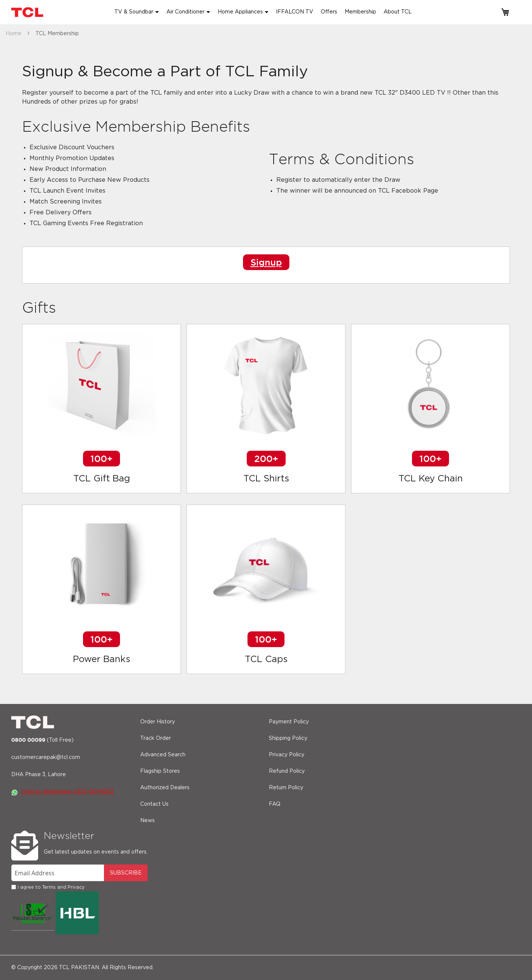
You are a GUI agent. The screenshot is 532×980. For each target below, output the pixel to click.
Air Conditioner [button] (185, 12)
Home (14, 34)
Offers (329, 12)
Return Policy (286, 788)
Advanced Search (163, 755)
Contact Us (154, 804)
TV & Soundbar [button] (134, 12)
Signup (266, 262)
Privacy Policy (287, 755)
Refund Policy (287, 771)
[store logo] (28, 12)
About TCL (398, 12)
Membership (360, 12)
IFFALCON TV (295, 12)
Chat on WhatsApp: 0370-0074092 (62, 792)
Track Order (156, 738)
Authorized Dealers (165, 788)
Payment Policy (289, 722)
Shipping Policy (288, 738)
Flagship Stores (160, 771)
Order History (158, 722)
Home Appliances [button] (240, 12)
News (147, 821)
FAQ (275, 804)
